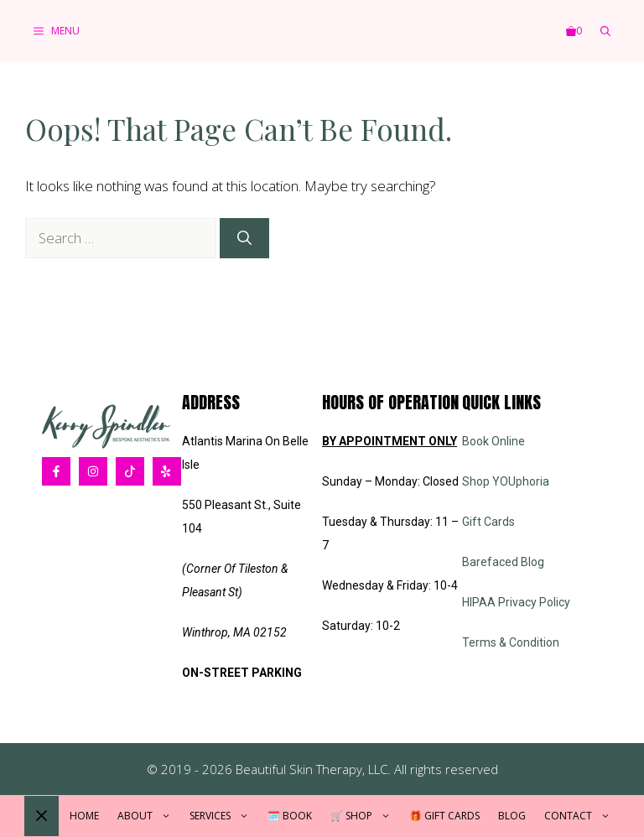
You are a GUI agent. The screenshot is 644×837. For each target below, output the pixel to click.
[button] (605, 31)
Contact (582, 816)
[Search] (244, 238)
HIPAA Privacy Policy (516, 602)
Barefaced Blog (503, 562)
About (149, 816)
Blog (512, 816)
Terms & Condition (511, 642)
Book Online (493, 441)
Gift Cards (488, 522)
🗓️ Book (290, 816)
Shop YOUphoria (506, 481)
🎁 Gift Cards (444, 816)
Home (84, 816)
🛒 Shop (365, 816)
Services (224, 816)
